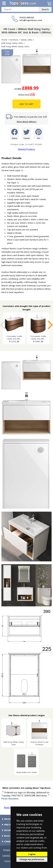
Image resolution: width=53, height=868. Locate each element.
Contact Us (8, 855)
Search (45, 9)
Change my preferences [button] (32, 859)
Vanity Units (27, 40)
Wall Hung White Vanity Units (15, 46)
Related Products (26, 149)
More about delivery (27, 121)
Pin (39, 133)
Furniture (14, 40)
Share (14, 133)
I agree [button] (32, 854)
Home (4, 40)
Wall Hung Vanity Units (12, 43)
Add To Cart (26, 104)
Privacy (7, 850)
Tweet (26, 133)
